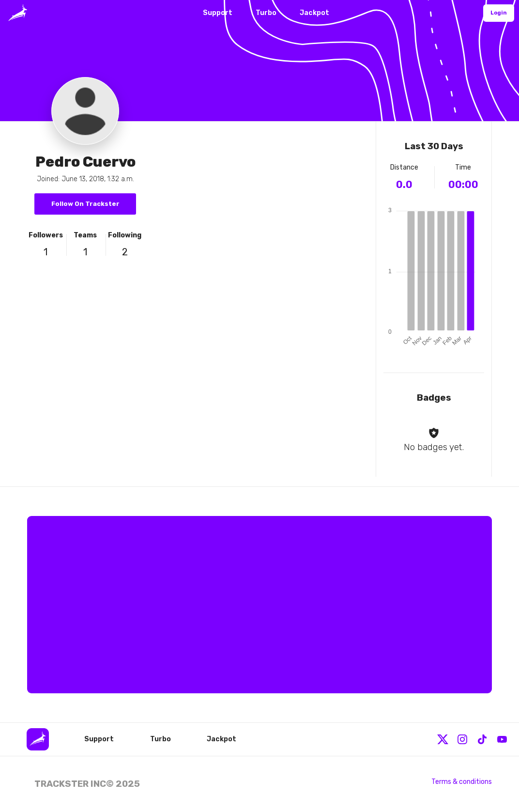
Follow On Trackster (85, 204)
